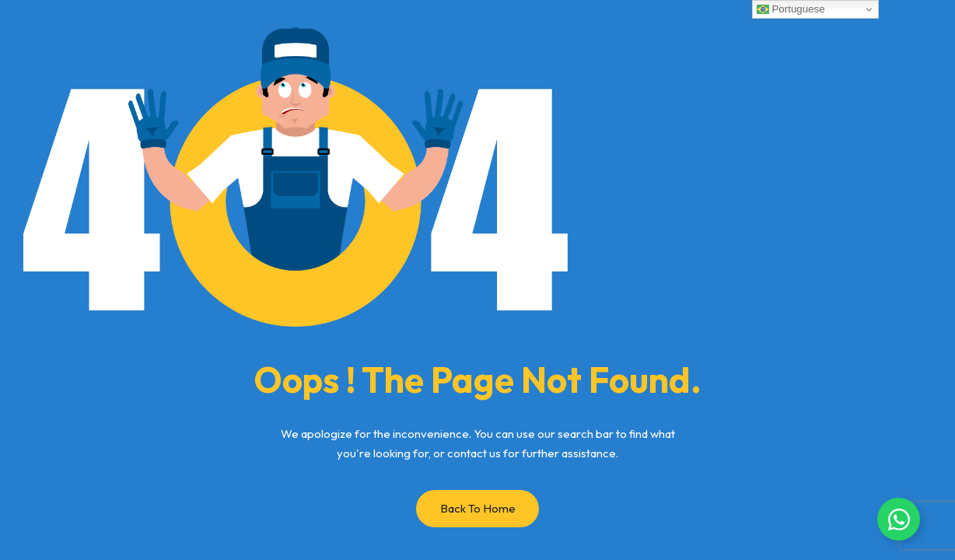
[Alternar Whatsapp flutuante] (899, 519)
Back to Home (478, 508)
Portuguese (791, 9)
